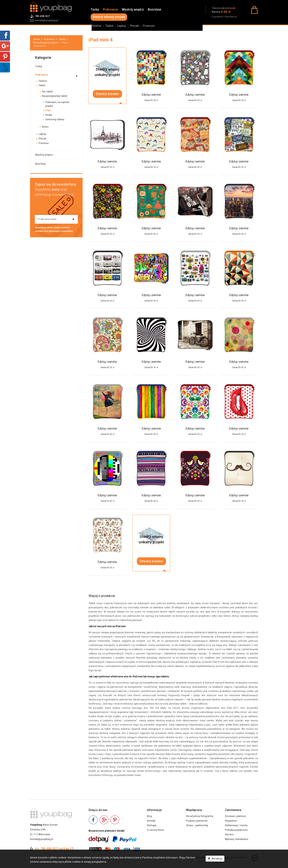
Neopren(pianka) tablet (46, 43)
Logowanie (217, 17)
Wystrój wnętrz (133, 10)
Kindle (49, 115)
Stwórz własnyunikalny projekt (107, 72)
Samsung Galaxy (55, 119)
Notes (45, 127)
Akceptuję (215, 859)
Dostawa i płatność (235, 816)
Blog (149, 816)
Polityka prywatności (236, 830)
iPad (64, 43)
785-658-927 (42, 16)
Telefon (96, 26)
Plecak (134, 26)
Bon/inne (154, 10)
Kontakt (151, 821)
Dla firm (229, 835)
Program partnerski (197, 821)
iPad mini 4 (39, 46)
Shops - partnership (197, 825)
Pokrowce (110, 10)
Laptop (122, 26)
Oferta (37, 39)
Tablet (109, 26)
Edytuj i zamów (151, 95)
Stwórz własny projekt (109, 17)
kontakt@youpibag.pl (47, 20)
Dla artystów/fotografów (200, 816)
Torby (95, 10)
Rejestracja (231, 17)
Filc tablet (47, 92)
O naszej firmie (155, 830)
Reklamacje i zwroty (236, 825)
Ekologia (152, 825)
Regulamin (231, 821)
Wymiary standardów (237, 839)
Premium (149, 26)
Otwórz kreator (107, 94)
